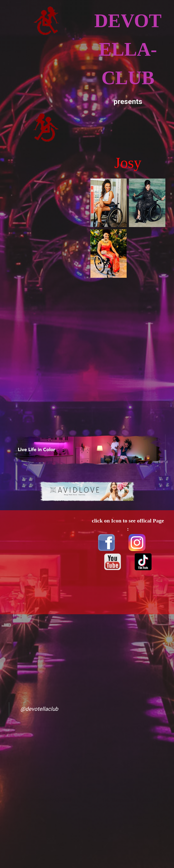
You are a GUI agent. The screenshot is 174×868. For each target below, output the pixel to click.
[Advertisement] (46, 189)
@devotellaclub (39, 709)
